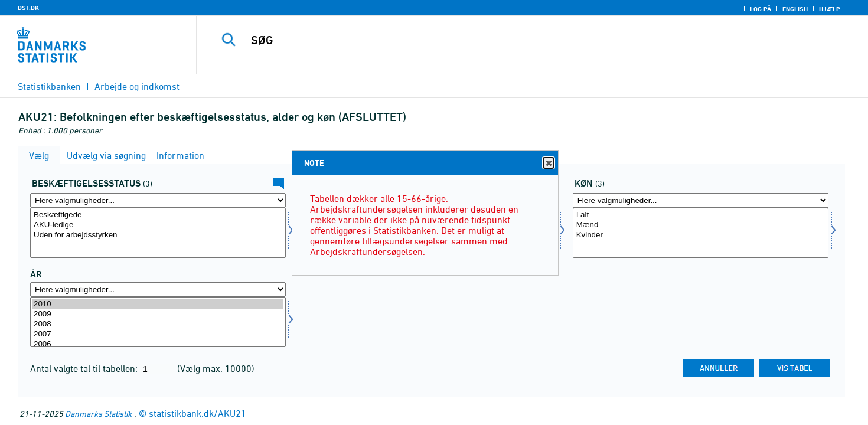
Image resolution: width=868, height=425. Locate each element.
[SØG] (511, 40)
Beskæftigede (158, 215)
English (795, 9)
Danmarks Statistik (98, 413)
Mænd (701, 225)
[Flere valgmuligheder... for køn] (701, 200)
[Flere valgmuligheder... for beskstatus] (158, 200)
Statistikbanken (49, 86)
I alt (701, 215)
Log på (761, 9)
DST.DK (28, 8)
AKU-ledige (158, 225)
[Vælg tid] (158, 322)
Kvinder (701, 235)
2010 (158, 304)
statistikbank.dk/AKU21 (198, 413)
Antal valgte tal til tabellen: (85, 368)
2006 (158, 344)
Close (548, 163)
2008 (158, 324)
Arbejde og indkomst (137, 86)
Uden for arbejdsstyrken (158, 235)
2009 (158, 314)
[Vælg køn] (701, 233)
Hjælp (830, 9)
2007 (158, 334)
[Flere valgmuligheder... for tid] (158, 290)
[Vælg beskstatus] (158, 233)
